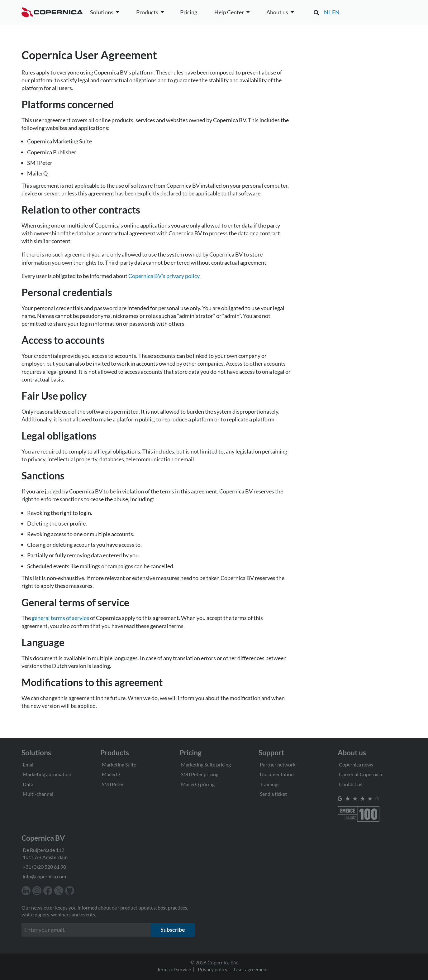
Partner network (278, 764)
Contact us (351, 784)
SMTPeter (113, 784)
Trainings (270, 784)
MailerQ (111, 774)
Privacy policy (213, 969)
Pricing (189, 12)
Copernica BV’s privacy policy (164, 276)
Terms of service (174, 969)
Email (29, 764)
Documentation (277, 774)
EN (336, 12)
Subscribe (173, 930)
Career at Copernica (360, 774)
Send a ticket (273, 794)
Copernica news (356, 764)
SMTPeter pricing (200, 774)
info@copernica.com (44, 876)
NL (328, 12)
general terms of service (60, 618)
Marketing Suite (119, 764)
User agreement (251, 969)
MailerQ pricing (198, 784)
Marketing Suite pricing (206, 764)
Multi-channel (38, 794)
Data (28, 784)
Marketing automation (47, 774)
